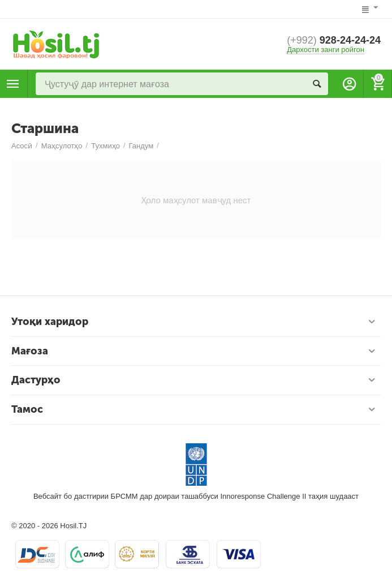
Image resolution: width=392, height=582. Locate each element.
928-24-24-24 (334, 40)
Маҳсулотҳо (13, 84)
